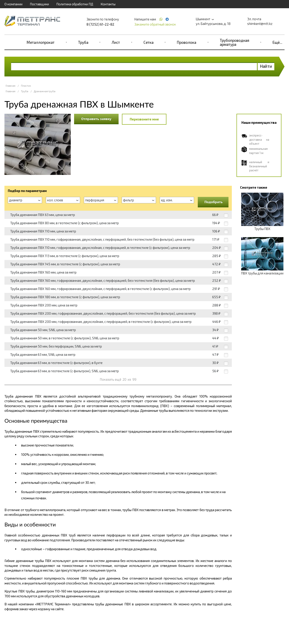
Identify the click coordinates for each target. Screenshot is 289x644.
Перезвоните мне (144, 119)
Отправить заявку (96, 119)
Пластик (26, 86)
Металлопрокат (41, 42)
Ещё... (277, 42)
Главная (10, 86)
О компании (13, 4)
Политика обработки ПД (75, 4)
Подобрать (214, 202)
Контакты (108, 4)
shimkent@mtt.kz (260, 24)
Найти (266, 66)
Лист (116, 42)
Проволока (187, 42)
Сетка (149, 42)
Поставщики (39, 4)
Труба (83, 42)
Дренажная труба (45, 91)
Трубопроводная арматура (234, 42)
